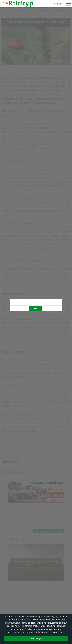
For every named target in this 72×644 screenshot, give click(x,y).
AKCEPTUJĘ (36, 638)
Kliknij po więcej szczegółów (49, 632)
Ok (36, 169)
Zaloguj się (58, 4)
